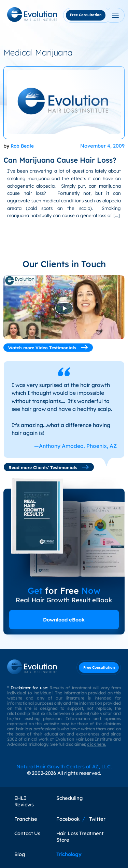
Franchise (26, 819)
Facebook (68, 819)
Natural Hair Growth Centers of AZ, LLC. (64, 766)
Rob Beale (22, 146)
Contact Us (27, 833)
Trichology (69, 854)
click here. (97, 744)
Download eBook (64, 620)
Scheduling (69, 798)
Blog (20, 854)
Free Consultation (86, 15)
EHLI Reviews (24, 801)
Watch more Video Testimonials (48, 347)
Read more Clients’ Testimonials (49, 467)
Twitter (97, 819)
